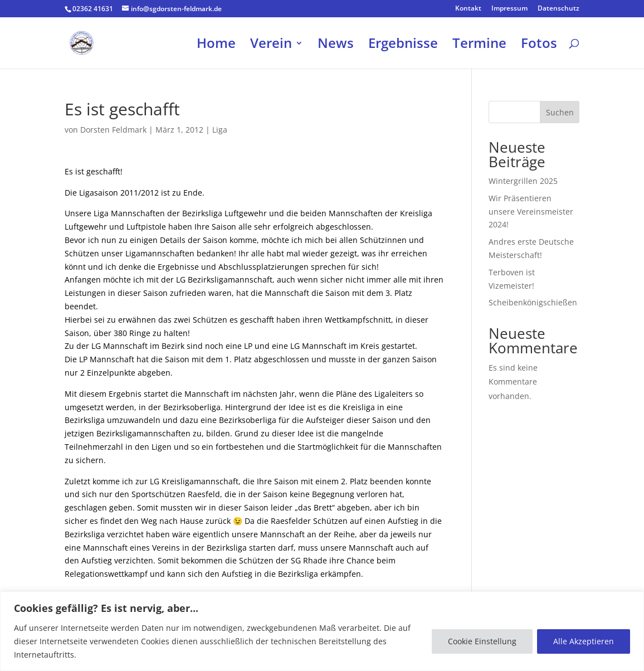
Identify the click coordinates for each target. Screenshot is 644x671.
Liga (220, 130)
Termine (479, 45)
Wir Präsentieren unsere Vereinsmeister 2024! (531, 211)
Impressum (509, 9)
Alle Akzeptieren (584, 641)
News (336, 45)
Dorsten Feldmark (113, 130)
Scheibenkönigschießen (533, 302)
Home (216, 45)
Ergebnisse (403, 45)
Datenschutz (558, 9)
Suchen (560, 112)
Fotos (539, 45)
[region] (322, 631)
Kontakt (468, 9)
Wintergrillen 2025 (523, 181)
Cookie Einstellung (482, 641)
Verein (271, 45)
